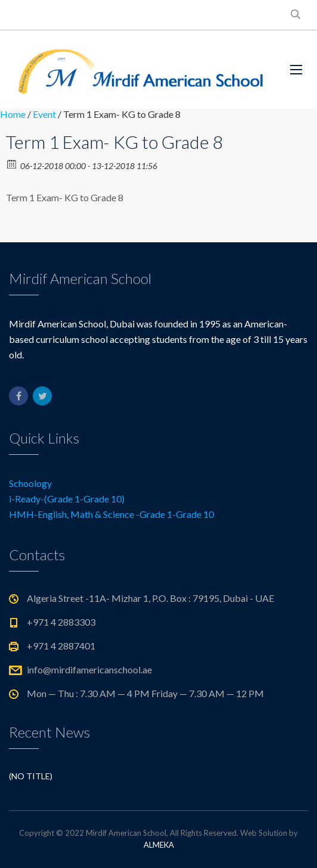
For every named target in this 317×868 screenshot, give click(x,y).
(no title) (31, 776)
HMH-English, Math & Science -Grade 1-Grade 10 (111, 514)
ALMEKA (159, 845)
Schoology (30, 483)
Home (13, 114)
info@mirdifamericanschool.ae (89, 669)
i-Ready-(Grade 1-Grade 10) (67, 499)
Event (44, 114)
